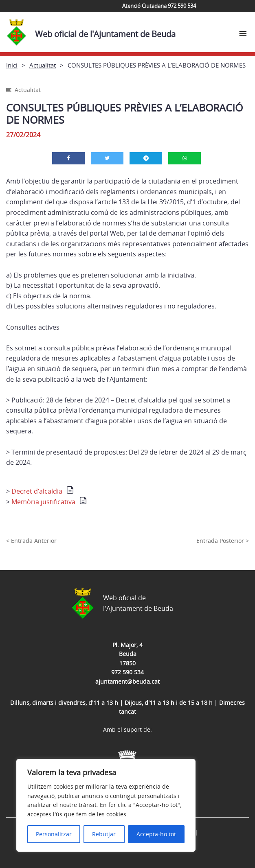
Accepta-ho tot (156, 834)
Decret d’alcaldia (37, 491)
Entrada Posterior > (223, 541)
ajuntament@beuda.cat (127, 681)
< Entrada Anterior (31, 541)
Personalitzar (54, 834)
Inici (12, 65)
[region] (106, 805)
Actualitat (43, 65)
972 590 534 (127, 672)
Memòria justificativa (43, 502)
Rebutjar (104, 834)
